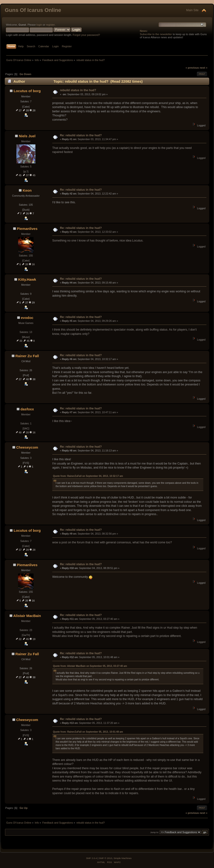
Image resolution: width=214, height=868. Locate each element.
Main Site (192, 10)
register (50, 25)
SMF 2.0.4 (92, 858)
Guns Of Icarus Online (33, 10)
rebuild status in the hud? (78, 90)
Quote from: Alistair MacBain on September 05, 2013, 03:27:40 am (90, 666)
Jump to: (155, 832)
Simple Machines (122, 858)
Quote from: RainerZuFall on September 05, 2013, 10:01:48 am (88, 732)
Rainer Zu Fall (27, 356)
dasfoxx (27, 409)
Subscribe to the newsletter (156, 34)
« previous (192, 68)
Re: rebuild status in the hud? (81, 135)
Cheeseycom (27, 447)
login (39, 25)
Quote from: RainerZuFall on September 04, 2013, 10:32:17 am (88, 476)
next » (204, 68)
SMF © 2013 (106, 858)
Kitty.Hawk (27, 279)
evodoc (27, 318)
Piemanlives (27, 229)
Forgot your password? (86, 35)
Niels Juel (27, 136)
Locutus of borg (27, 91)
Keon (27, 190)
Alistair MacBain (27, 616)
